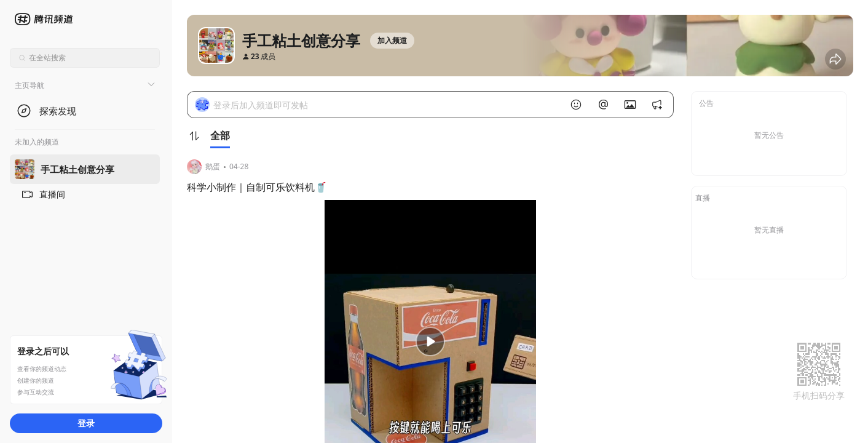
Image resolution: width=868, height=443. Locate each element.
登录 (86, 423)
